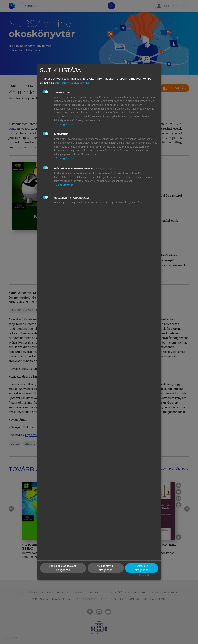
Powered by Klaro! (148, 575)
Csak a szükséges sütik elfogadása (63, 568)
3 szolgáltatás (64, 185)
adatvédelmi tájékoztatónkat (72, 83)
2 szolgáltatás (64, 158)
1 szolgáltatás (64, 124)
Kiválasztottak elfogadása (106, 568)
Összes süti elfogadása (142, 568)
